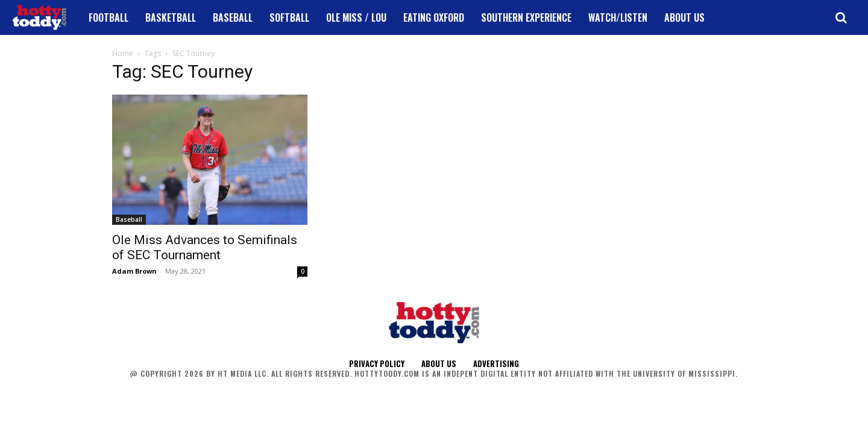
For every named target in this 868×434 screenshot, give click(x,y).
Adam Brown (134, 271)
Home (123, 53)
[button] (841, 17)
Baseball (129, 219)
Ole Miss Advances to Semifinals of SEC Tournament (205, 247)
